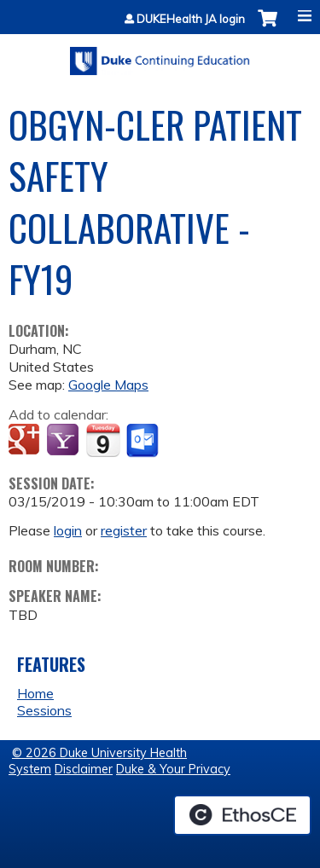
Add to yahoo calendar (64, 441)
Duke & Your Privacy (173, 769)
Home (35, 693)
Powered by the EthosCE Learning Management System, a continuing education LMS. (242, 815)
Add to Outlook (144, 441)
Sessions (44, 710)
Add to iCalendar (103, 440)
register (124, 530)
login (68, 530)
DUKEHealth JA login (191, 19)
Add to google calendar (26, 441)
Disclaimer (84, 769)
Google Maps (108, 385)
